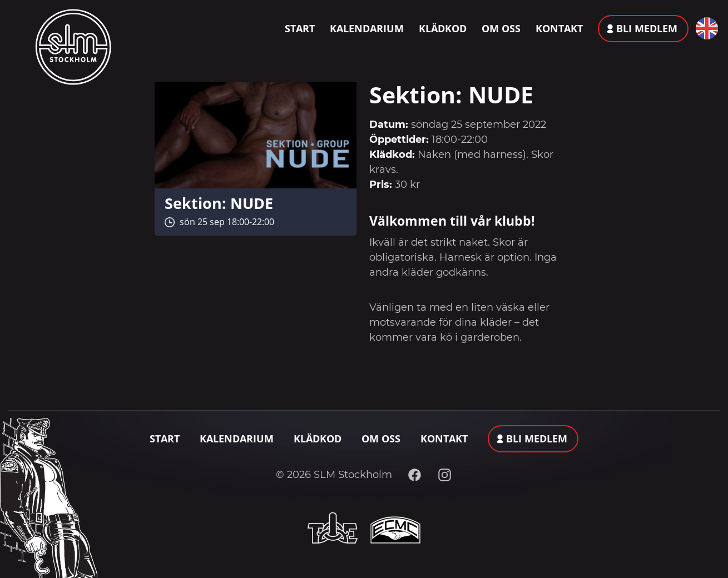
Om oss (501, 28)
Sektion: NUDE (219, 203)
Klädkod (443, 28)
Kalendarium (367, 28)
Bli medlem (647, 28)
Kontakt (559, 28)
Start (300, 28)
